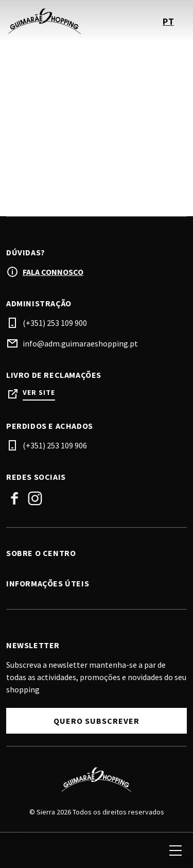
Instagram (35, 498)
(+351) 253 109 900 (55, 323)
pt (168, 21)
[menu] (176, 850)
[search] (19, 850)
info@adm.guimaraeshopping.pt (80, 343)
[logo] (52, 21)
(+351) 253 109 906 (55, 445)
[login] (138, 850)
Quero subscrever (97, 721)
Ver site (39, 393)
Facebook (14, 498)
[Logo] (97, 779)
